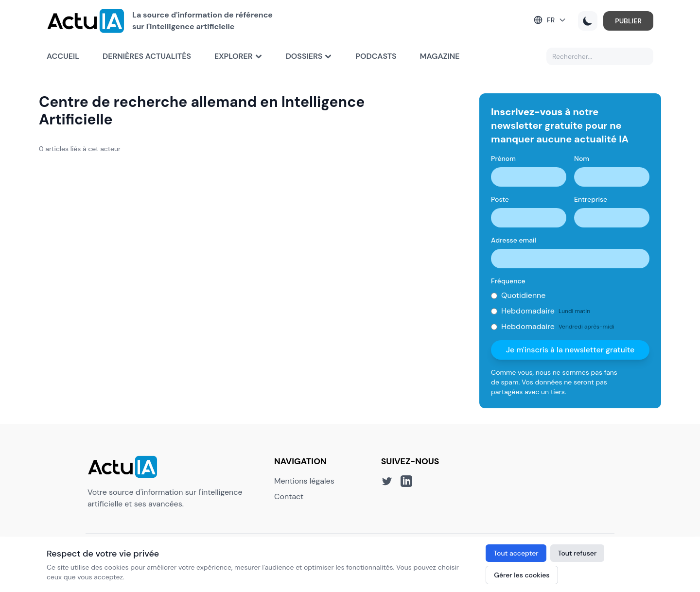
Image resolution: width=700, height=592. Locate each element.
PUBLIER (628, 21)
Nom (582, 158)
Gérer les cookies (522, 575)
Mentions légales (304, 481)
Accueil (63, 56)
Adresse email (514, 240)
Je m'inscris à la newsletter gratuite (570, 350)
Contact (289, 496)
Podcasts (376, 56)
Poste (500, 199)
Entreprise (591, 199)
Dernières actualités (147, 56)
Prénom (503, 158)
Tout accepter (516, 553)
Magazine (440, 56)
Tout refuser (577, 553)
